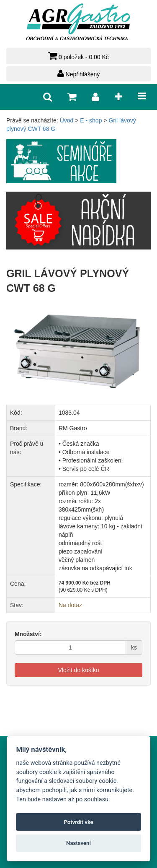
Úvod (67, 120)
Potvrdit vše (78, 822)
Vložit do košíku (78, 670)
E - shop (91, 120)
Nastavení (78, 843)
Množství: (28, 634)
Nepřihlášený (79, 73)
